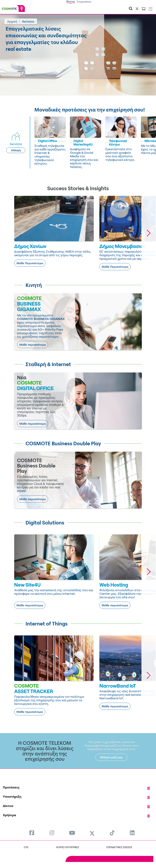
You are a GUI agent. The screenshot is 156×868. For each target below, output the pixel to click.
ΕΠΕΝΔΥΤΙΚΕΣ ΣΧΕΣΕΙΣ (119, 847)
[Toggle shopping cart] (144, 9)
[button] (149, 233)
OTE (26, 847)
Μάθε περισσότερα (33, 345)
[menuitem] (32, 833)
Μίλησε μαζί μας (111, 757)
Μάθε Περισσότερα (30, 263)
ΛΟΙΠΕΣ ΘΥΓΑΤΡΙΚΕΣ (68, 847)
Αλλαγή (16, 150)
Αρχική (12, 21)
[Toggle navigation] (150, 8)
